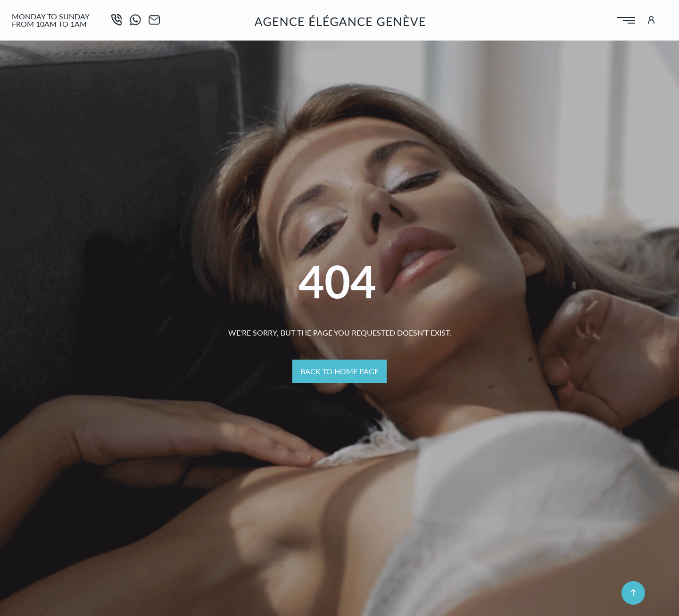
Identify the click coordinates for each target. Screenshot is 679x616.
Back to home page (339, 371)
